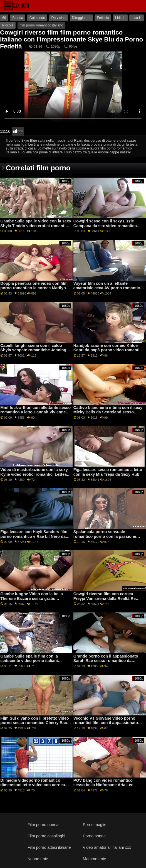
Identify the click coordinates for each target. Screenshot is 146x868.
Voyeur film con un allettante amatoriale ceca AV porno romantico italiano (108, 288)
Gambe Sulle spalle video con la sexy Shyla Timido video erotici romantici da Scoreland (36, 226)
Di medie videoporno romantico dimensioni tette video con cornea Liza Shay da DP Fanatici (33, 785)
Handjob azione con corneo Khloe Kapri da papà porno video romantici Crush (108, 350)
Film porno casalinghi (46, 836)
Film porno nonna (43, 825)
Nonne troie (38, 859)
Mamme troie (95, 859)
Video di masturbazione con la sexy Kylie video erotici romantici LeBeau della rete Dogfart (35, 474)
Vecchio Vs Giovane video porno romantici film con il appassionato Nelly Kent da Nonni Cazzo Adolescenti (106, 725)
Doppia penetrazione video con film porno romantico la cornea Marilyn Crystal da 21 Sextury (34, 288)
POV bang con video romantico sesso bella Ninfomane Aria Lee (103, 783)
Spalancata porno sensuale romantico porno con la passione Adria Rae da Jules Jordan (105, 536)
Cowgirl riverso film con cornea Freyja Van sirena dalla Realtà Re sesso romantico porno (105, 598)
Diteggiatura (81, 18)
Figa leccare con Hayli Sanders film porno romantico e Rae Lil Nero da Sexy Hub (34, 536)
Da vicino (59, 18)
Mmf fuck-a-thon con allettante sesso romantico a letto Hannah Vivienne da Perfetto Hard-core (35, 412)
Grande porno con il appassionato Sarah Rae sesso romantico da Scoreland (106, 661)
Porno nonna (94, 836)
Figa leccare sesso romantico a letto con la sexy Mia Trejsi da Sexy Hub (108, 472)
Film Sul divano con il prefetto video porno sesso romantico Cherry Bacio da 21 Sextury (35, 723)
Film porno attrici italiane (49, 847)
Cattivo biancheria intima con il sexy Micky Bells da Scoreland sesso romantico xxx (108, 412)
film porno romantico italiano (41, 25)
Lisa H (136, 18)
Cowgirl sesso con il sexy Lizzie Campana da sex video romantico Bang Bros (105, 226)
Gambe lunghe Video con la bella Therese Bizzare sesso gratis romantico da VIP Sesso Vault (32, 598)
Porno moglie (95, 825)
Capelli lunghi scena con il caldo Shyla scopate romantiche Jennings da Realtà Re (34, 350)
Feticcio (103, 18)
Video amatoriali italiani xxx (107, 847)
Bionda (18, 18)
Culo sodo (37, 18)
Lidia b (120, 18)
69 (4, 18)
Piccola (8, 25)
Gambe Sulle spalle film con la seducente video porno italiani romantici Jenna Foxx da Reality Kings (31, 663)
